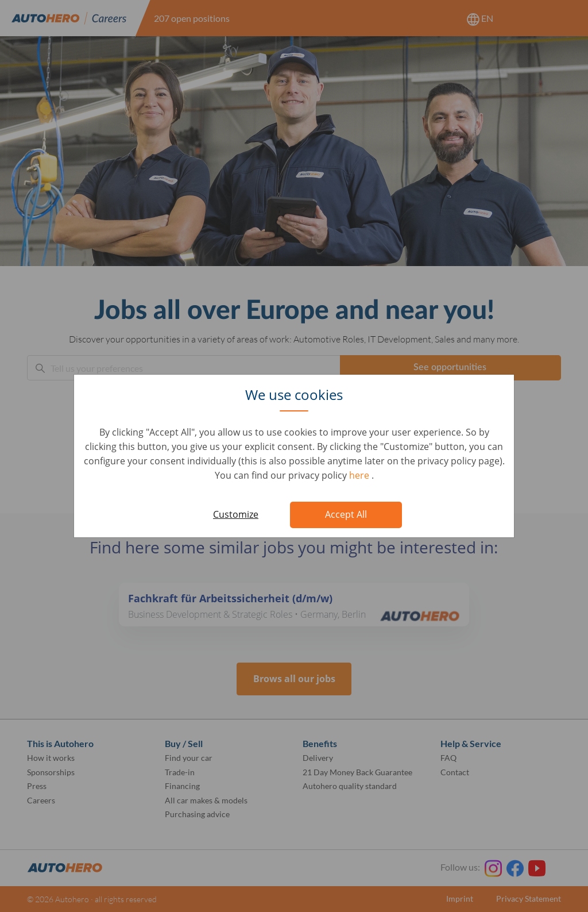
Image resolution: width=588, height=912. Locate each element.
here (360, 475)
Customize (236, 514)
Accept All (346, 514)
